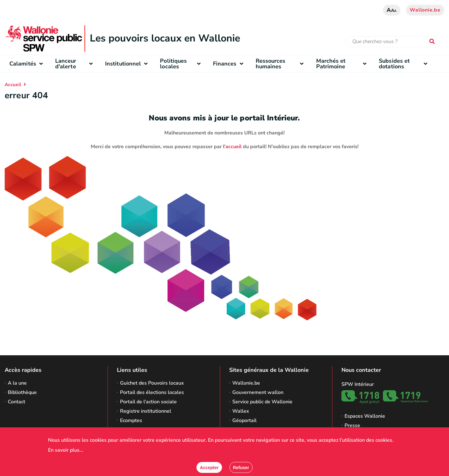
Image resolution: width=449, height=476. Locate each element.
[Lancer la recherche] (433, 42)
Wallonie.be (425, 10)
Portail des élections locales (152, 392)
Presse (352, 425)
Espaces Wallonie (365, 416)
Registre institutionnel (146, 411)
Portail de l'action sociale (148, 402)
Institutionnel (128, 64)
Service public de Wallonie (262, 402)
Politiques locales (182, 64)
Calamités (28, 64)
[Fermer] (241, 467)
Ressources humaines (281, 64)
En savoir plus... (66, 450)
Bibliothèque (22, 392)
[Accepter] (209, 467)
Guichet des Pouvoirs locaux (152, 383)
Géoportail (244, 420)
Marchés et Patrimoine (343, 64)
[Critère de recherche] (393, 42)
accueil (234, 147)
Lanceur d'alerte (75, 64)
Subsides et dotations (405, 64)
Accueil (13, 85)
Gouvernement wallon (258, 392)
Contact (17, 402)
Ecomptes (131, 420)
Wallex (241, 411)
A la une (17, 383)
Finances (230, 64)
